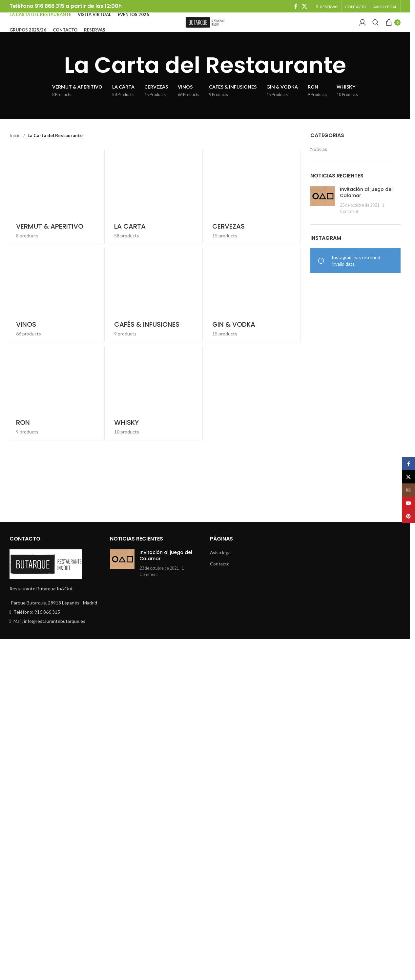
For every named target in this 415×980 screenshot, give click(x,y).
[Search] (376, 29)
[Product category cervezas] (254, 406)
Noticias (319, 160)
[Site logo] (205, 28)
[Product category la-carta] (155, 406)
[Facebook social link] (296, 7)
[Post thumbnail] (323, 211)
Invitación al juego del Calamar (366, 203)
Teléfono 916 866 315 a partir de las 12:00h (66, 7)
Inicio (15, 146)
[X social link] (305, 7)
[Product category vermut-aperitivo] (56, 406)
